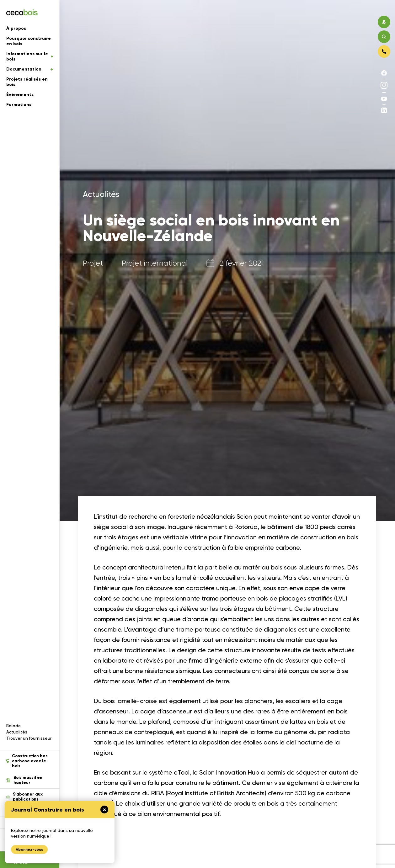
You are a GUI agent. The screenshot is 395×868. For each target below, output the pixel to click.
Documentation (30, 69)
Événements (20, 95)
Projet (93, 263)
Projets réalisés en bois (27, 82)
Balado (13, 726)
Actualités (17, 732)
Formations (19, 105)
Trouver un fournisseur (29, 738)
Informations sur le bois (30, 56)
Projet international (155, 263)
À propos (16, 28)
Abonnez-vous (29, 849)
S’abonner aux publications (24, 797)
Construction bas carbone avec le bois (27, 761)
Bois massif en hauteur (24, 780)
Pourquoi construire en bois (29, 41)
